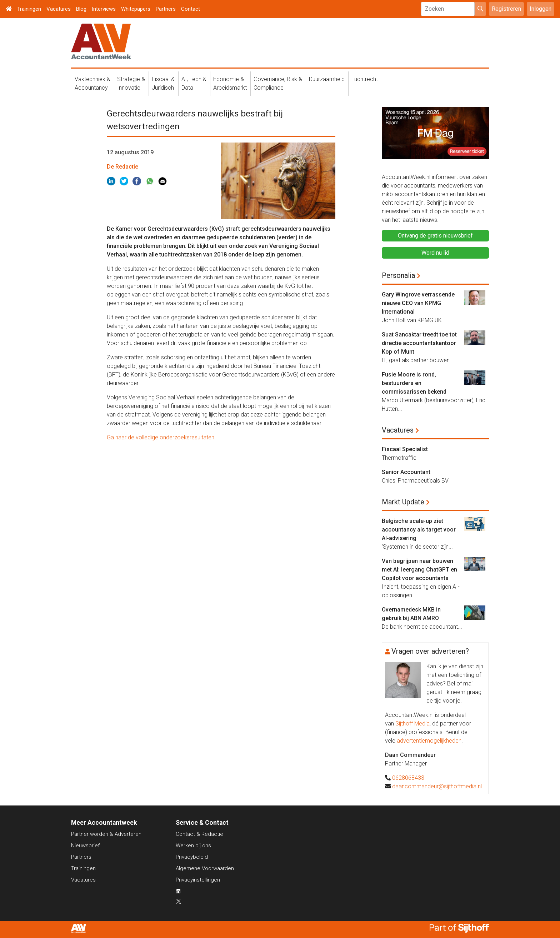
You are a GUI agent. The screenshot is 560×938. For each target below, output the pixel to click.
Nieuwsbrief (85, 845)
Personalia (398, 275)
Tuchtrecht (365, 79)
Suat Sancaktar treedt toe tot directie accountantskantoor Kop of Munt (419, 343)
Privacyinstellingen (198, 880)
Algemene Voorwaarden (205, 868)
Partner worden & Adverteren (106, 834)
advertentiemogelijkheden (429, 741)
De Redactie (122, 167)
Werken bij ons (193, 845)
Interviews (104, 9)
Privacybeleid (192, 857)
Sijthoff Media (412, 724)
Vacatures (59, 9)
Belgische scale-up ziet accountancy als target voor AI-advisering (419, 530)
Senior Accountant (406, 472)
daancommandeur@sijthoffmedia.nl (437, 786)
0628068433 (408, 778)
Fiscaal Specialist (405, 449)
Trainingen (29, 9)
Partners (166, 9)
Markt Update (403, 502)
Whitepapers (136, 9)
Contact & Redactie (199, 834)
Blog (81, 9)
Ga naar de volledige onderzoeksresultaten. (162, 437)
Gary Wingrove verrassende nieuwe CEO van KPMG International (418, 303)
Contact (191, 9)
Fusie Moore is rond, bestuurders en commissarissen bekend (414, 383)
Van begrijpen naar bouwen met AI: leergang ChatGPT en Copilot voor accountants (419, 570)
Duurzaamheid (327, 79)
